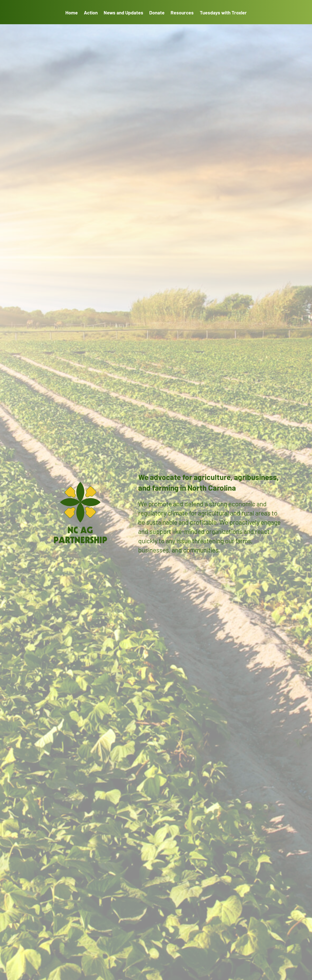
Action (91, 13)
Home (72, 13)
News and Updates (123, 13)
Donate (157, 13)
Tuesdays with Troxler (223, 13)
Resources (182, 13)
